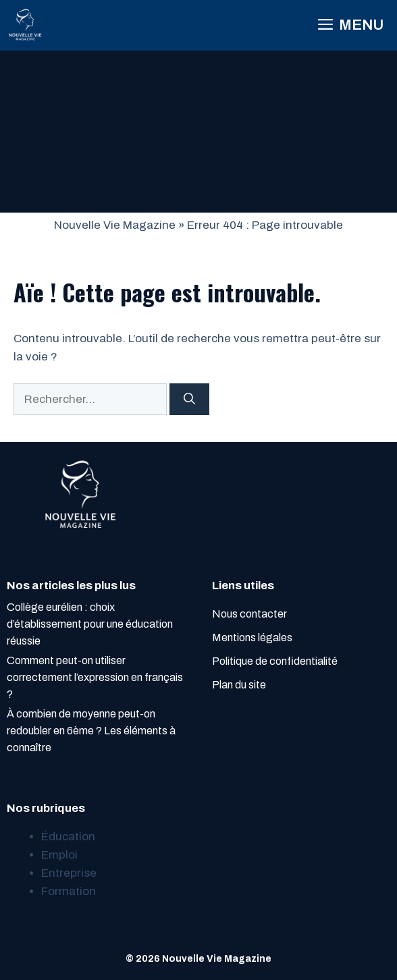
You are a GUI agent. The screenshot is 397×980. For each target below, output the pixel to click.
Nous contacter (249, 614)
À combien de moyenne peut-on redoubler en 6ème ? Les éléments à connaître (91, 731)
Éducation (68, 837)
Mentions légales (252, 637)
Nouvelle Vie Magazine (115, 225)
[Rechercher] (189, 400)
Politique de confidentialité (275, 661)
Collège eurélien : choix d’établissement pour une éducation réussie (90, 624)
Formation (69, 891)
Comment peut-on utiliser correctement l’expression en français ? (95, 677)
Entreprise (69, 873)
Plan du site (239, 685)
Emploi (59, 855)
